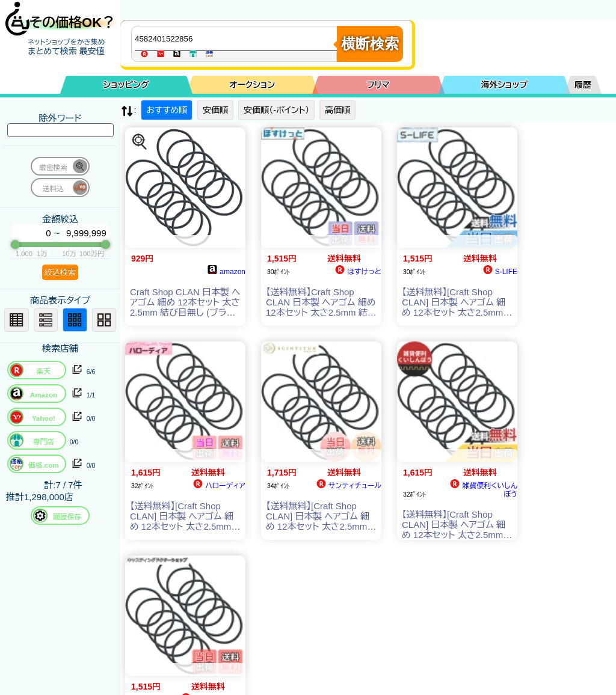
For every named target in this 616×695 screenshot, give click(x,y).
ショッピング (126, 85)
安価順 (215, 110)
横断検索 (370, 44)
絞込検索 (60, 272)
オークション (252, 85)
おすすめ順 (167, 110)
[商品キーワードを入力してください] (237, 38)
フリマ (378, 85)
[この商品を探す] (140, 142)
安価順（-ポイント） (276, 110)
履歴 (583, 85)
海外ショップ (504, 85)
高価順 (337, 110)
